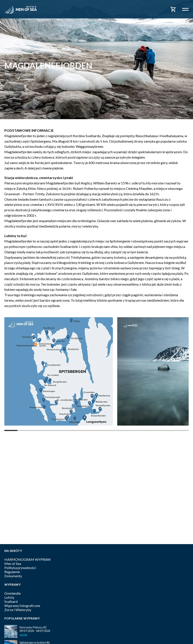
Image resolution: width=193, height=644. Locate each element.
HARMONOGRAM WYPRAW (27, 559)
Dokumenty (13, 576)
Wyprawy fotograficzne (22, 606)
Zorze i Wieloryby (18, 610)
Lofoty (9, 597)
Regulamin (12, 572)
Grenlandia (12, 593)
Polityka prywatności (20, 568)
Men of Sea (13, 563)
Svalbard (11, 601)
